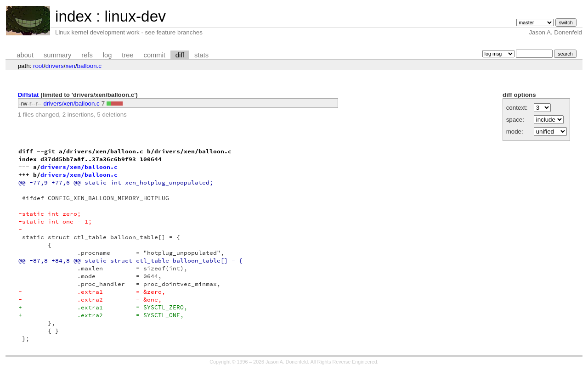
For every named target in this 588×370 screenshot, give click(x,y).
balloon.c (89, 66)
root (38, 66)
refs (87, 55)
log (107, 55)
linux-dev (135, 16)
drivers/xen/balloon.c (72, 104)
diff (180, 55)
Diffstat (28, 95)
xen (70, 66)
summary (57, 55)
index (73, 16)
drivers (55, 66)
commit (155, 55)
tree (127, 55)
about (25, 55)
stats (201, 55)
